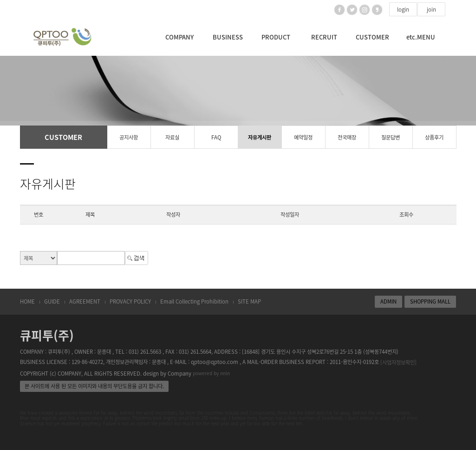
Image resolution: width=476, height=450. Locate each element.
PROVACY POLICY (130, 301)
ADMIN (388, 301)
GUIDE (52, 301)
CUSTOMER (372, 37)
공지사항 (129, 137)
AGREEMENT (85, 301)
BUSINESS (228, 37)
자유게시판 (260, 137)
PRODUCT (276, 37)
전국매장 (347, 137)
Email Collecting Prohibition (194, 301)
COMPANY (179, 37)
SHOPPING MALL (430, 301)
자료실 (172, 137)
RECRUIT (324, 37)
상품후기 (434, 137)
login (403, 10)
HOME (27, 301)
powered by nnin (211, 373)
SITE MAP (249, 301)
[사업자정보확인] (398, 362)
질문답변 (391, 137)
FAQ (216, 137)
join (431, 10)
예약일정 (303, 137)
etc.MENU (421, 37)
